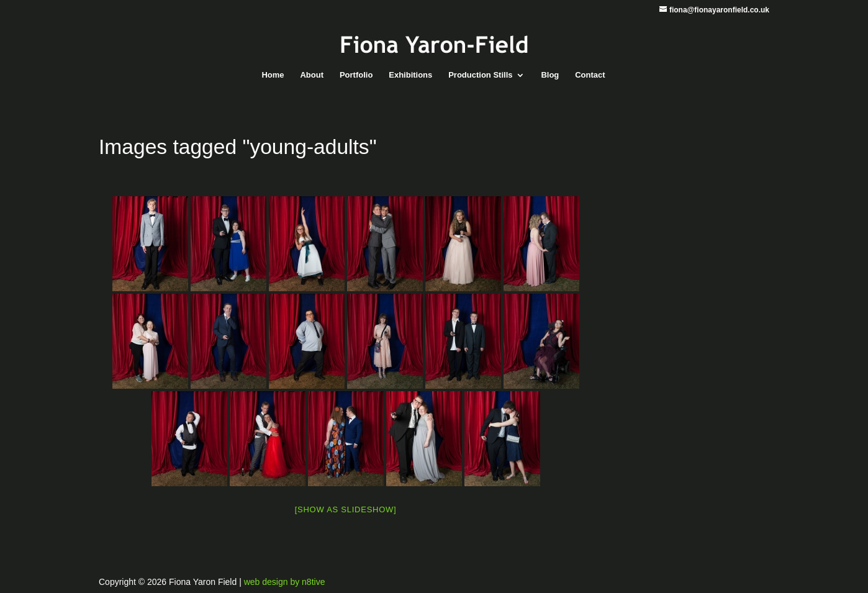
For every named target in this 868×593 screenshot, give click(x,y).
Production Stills (480, 75)
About (312, 75)
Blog (550, 75)
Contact (590, 75)
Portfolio (356, 75)
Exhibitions (410, 75)
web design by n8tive (285, 582)
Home (273, 75)
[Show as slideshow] (346, 509)
